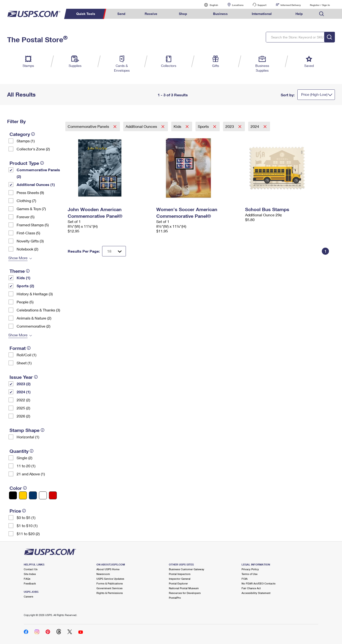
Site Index (30, 574)
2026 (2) (23, 416)
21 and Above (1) (31, 474)
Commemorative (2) (33, 326)
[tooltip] (33, 134)
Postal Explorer (178, 583)
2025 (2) (23, 408)
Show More (18, 258)
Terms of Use (249, 574)
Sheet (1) (24, 363)
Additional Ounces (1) (36, 184)
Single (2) (24, 458)
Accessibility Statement (256, 593)
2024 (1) (24, 392)
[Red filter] (53, 495)
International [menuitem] (262, 14)
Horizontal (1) (28, 437)
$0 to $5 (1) (26, 517)
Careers (28, 596)
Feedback (30, 583)
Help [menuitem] (299, 14)
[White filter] (43, 495)
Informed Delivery (291, 5)
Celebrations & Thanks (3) (38, 310)
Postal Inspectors (180, 574)
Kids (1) (24, 278)
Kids (178, 126)
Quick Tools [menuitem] (86, 14)
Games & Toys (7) (31, 209)
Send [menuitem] (121, 14)
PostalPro (175, 598)
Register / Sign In (320, 5)
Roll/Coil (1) (26, 355)
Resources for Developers (185, 593)
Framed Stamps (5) (33, 225)
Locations (238, 5)
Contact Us (31, 569)
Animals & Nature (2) (34, 318)
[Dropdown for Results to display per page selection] (114, 251)
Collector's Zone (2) (33, 149)
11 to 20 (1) (26, 466)
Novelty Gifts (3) (30, 241)
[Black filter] (13, 495)
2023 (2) (24, 384)
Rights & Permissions (110, 593)
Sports (204, 126)
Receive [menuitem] (151, 14)
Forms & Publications (110, 583)
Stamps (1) (26, 141)
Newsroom (103, 574)
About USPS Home (108, 569)
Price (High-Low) (314, 94)
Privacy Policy (250, 569)
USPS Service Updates (110, 579)
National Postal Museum (184, 588)
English (209, 5)
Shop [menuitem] (183, 14)
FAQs (27, 579)
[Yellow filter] (23, 495)
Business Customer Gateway (187, 569)
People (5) (25, 302)
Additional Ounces (142, 126)
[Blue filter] (33, 495)
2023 (230, 126)
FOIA (245, 579)
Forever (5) (26, 217)
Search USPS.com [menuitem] (322, 14)
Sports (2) (25, 286)
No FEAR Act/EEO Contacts (259, 583)
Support (262, 5)
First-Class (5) (28, 233)
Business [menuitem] (220, 14)
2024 (255, 126)
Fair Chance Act (251, 588)
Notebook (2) (27, 249)
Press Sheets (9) (30, 192)
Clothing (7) (26, 201)
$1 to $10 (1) (27, 526)
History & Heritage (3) (35, 294)
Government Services (109, 588)
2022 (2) (23, 400)
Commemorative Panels (89, 126)
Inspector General (180, 579)
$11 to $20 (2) (28, 534)
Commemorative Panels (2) (38, 173)
